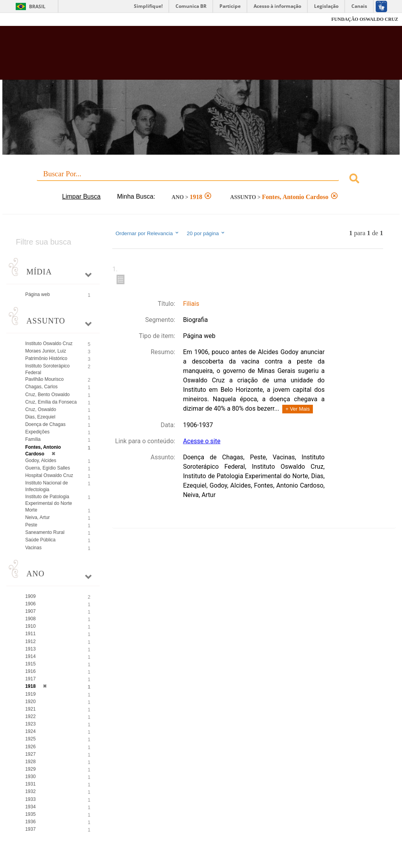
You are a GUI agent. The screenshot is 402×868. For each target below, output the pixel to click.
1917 (30, 679)
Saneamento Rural (45, 532)
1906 (30, 604)
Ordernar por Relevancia (147, 233)
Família (33, 439)
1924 (30, 731)
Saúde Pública (40, 540)
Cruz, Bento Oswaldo (47, 395)
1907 (30, 611)
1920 (30, 702)
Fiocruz (23, 19)
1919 (30, 694)
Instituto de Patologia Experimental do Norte (48, 500)
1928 (30, 762)
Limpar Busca (81, 196)
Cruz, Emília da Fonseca (51, 402)
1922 (30, 716)
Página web (37, 294)
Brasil (37, 6)
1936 (30, 822)
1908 (30, 619)
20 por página (206, 233)
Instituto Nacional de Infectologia (47, 486)
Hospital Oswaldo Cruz (49, 475)
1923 (30, 724)
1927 (30, 754)
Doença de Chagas (45, 424)
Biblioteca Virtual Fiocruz (172, 56)
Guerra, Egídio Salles (48, 468)
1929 (30, 769)
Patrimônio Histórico (46, 358)
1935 (30, 814)
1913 (30, 649)
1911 (30, 634)
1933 (30, 799)
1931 (30, 784)
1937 (30, 829)
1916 (30, 671)
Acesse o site (202, 441)
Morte (31, 510)
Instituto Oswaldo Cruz (49, 344)
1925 (30, 739)
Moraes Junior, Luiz (46, 351)
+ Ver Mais (298, 409)
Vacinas (33, 548)
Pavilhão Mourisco (44, 379)
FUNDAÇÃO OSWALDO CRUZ (365, 19)
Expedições (37, 432)
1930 (30, 777)
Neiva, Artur (37, 517)
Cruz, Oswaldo (41, 409)
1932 (30, 791)
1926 (30, 747)
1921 (30, 709)
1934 (30, 807)
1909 (30, 596)
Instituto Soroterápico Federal (47, 369)
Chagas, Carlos (41, 387)
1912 (30, 641)
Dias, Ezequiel (40, 417)
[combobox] (201, 180)
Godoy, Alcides (41, 460)
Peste (31, 525)
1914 (30, 656)
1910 (30, 626)
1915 (30, 664)
